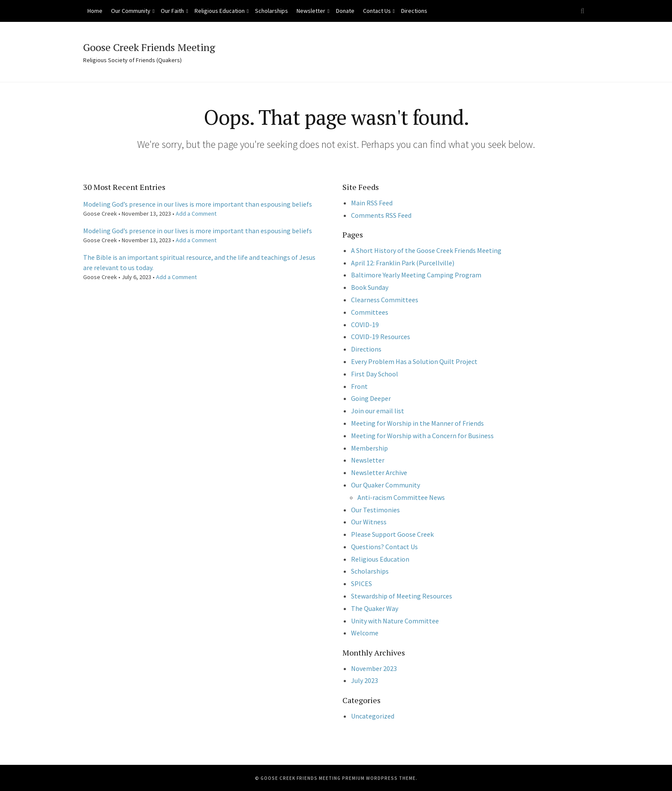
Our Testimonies (375, 510)
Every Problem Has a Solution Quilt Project (414, 361)
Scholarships (271, 11)
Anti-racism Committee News (401, 497)
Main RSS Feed (372, 203)
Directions (414, 11)
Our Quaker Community (385, 485)
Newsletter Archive (379, 472)
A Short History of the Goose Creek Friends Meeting (426, 250)
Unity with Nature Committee (395, 621)
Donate (345, 11)
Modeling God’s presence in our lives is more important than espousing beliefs (198, 204)
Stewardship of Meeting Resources (402, 596)
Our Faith (172, 11)
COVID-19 (365, 325)
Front (359, 386)
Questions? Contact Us (384, 547)
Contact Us (377, 11)
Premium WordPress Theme (379, 778)
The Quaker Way (375, 608)
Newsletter (311, 11)
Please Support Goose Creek (392, 534)
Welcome (365, 633)
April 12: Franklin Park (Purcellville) (403, 263)
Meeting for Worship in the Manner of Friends (417, 423)
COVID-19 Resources (381, 337)
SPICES (361, 583)
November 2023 (374, 668)
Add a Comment (196, 214)
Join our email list (378, 411)
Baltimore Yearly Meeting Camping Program (416, 275)
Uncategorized (373, 716)
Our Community (131, 11)
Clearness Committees (385, 300)
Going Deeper (371, 398)
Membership (369, 448)
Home (95, 11)
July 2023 (364, 680)
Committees (370, 312)
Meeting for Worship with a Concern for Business (422, 436)
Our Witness (369, 522)
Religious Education (220, 11)
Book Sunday (370, 287)
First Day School (375, 374)
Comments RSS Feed (381, 215)
